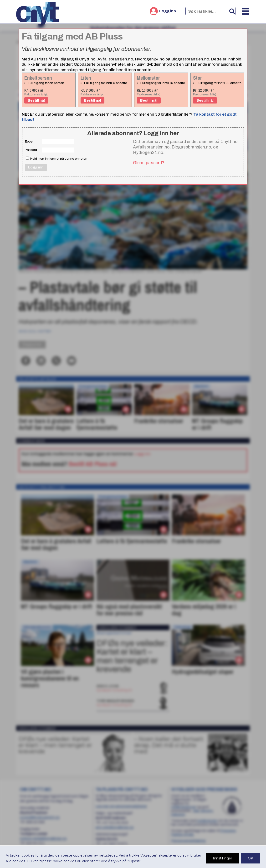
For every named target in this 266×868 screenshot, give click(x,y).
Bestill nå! (36, 100)
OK (251, 858)
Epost (29, 141)
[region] (133, 857)
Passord (31, 150)
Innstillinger (223, 858)
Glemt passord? (149, 163)
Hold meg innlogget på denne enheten (56, 158)
